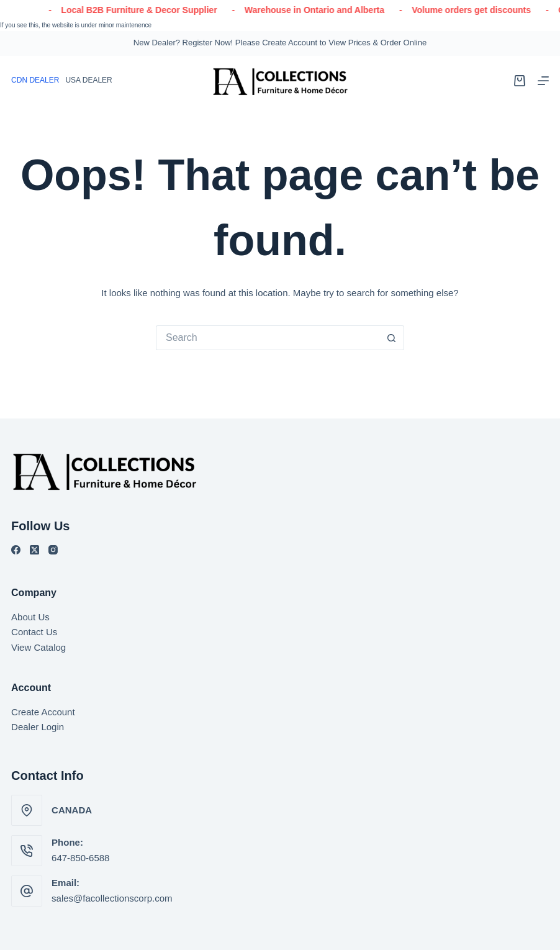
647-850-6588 (80, 858)
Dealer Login (38, 727)
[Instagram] (53, 550)
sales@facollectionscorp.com (112, 898)
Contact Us (34, 632)
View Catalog (38, 647)
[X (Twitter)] (34, 550)
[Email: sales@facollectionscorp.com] (27, 891)
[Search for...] (268, 338)
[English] (88, 81)
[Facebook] (16, 550)
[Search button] (392, 338)
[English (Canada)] (35, 81)
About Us (30, 617)
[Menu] (543, 81)
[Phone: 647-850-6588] (27, 851)
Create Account (43, 712)
